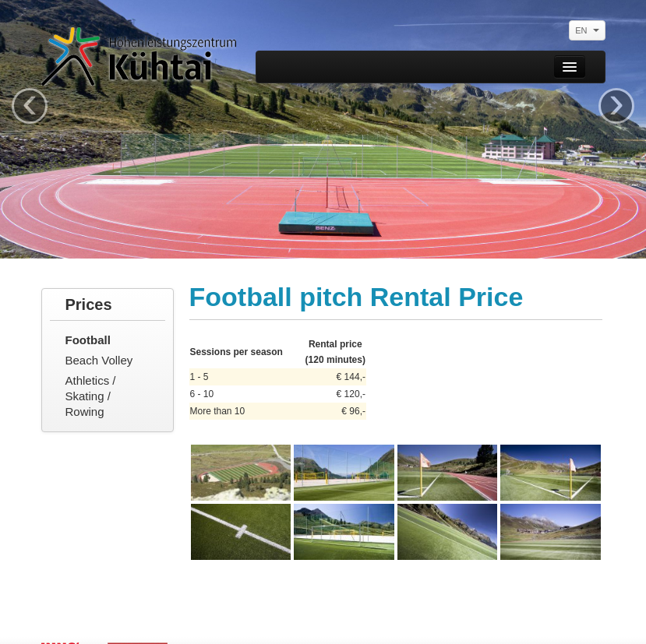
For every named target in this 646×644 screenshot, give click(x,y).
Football (88, 340)
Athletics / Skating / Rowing (91, 396)
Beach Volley (99, 360)
